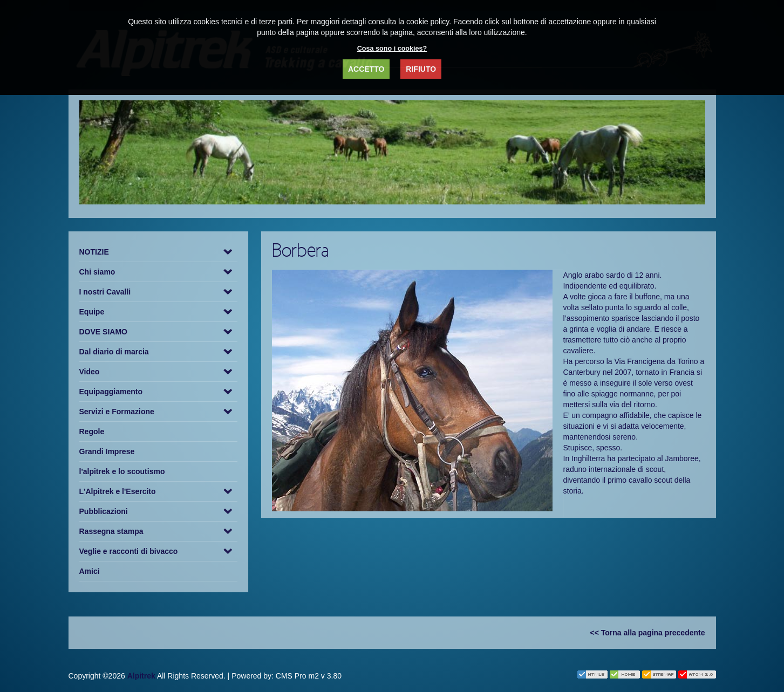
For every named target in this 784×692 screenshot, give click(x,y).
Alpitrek (141, 676)
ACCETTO (366, 69)
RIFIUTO (421, 69)
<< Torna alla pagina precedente (648, 633)
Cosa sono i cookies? (392, 49)
